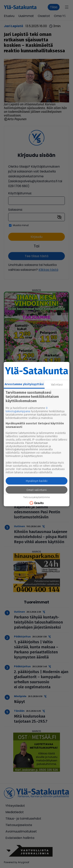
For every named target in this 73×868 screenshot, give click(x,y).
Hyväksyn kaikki (37, 481)
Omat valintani (37, 490)
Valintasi (57, 384)
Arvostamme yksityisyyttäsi (24, 384)
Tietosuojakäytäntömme (37, 497)
